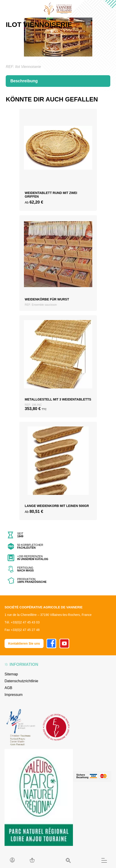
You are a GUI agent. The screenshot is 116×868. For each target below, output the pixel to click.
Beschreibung (24, 81)
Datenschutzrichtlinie (21, 681)
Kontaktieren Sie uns (24, 643)
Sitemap (11, 674)
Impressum (14, 695)
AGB (8, 688)
